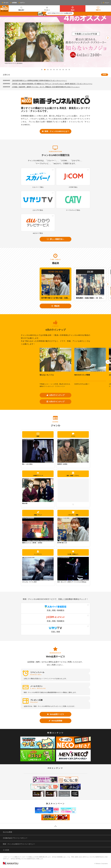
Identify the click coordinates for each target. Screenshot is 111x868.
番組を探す (21, 8)
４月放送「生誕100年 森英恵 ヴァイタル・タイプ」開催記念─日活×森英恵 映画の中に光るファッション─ (46, 87)
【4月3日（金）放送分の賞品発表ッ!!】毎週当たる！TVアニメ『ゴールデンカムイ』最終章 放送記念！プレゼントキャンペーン (52, 84)
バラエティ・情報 (73, 513)
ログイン (22, 3)
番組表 (73, 8)
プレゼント (47, 8)
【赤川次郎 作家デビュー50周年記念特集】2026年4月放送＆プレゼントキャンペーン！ (39, 81)
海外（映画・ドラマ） (73, 474)
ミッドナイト (38, 553)
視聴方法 (98, 8)
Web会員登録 (55, 721)
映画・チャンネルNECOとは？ (56, 131)
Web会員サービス (56, 714)
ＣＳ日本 (6, 850)
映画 (38, 435)
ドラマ (73, 435)
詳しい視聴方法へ (55, 239)
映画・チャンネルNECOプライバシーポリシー (19, 844)
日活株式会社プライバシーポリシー (15, 838)
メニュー (106, 3)
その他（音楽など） (73, 553)
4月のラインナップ (55, 395)
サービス (5, 3)
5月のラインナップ (55, 402)
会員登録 (13, 3)
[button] (3, 38)
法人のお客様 (8, 832)
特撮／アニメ (38, 513)
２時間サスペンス (38, 474)
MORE (105, 75)
